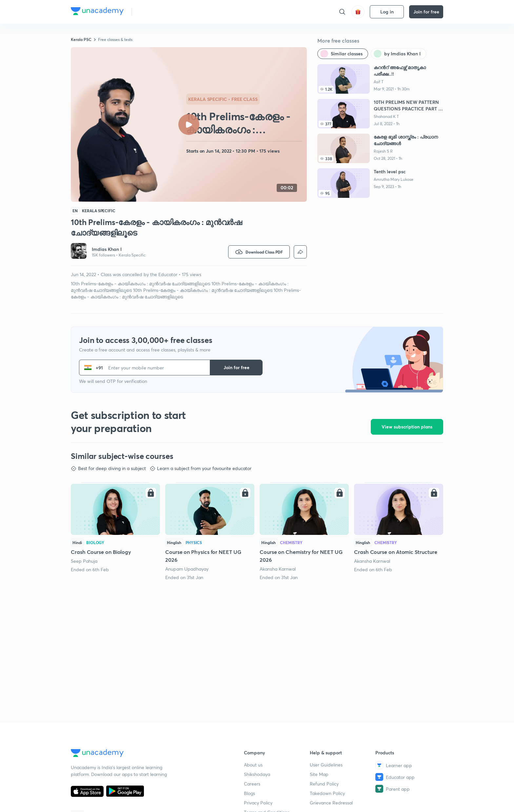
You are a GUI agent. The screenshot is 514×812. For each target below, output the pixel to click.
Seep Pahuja (84, 561)
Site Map (319, 774)
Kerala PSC (81, 39)
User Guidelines (326, 765)
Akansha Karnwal (278, 569)
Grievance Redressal (331, 803)
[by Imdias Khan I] (398, 54)
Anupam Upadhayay (187, 569)
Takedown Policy (327, 793)
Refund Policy (324, 784)
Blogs (249, 793)
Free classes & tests (115, 39)
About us (253, 765)
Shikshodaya (257, 774)
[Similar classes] (343, 54)
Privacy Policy (258, 803)
